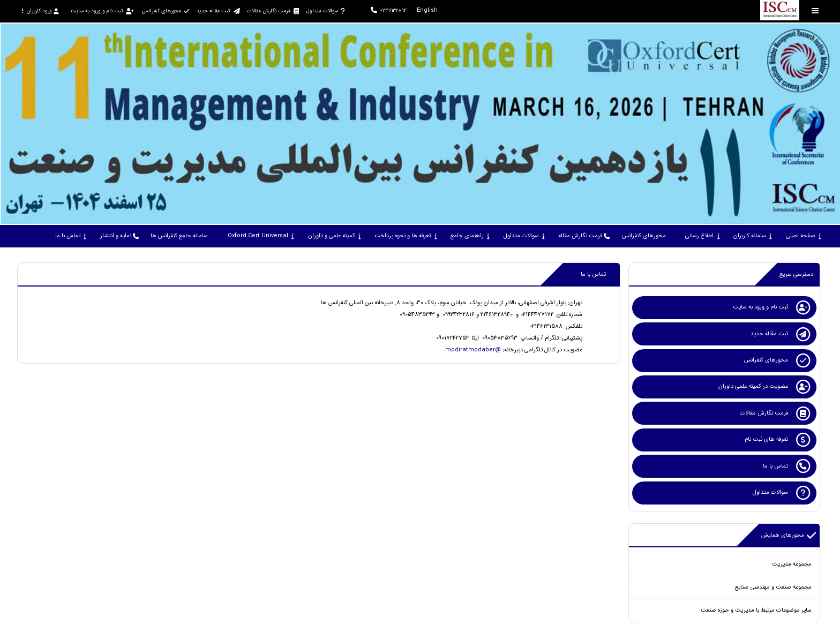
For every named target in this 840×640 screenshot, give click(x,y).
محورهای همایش (789, 536)
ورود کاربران (40, 11)
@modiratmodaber (473, 350)
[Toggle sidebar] (815, 11)
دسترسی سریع (796, 274)
